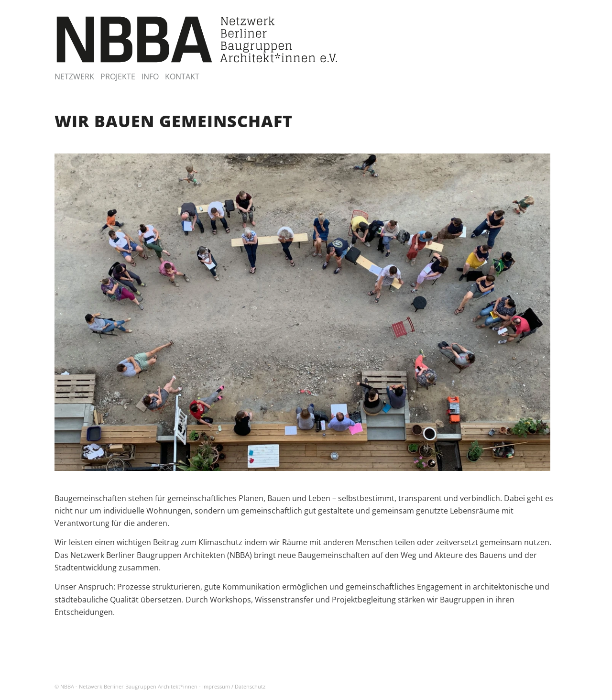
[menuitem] (77, 77)
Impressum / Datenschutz (234, 686)
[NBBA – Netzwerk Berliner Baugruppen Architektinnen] (197, 39)
